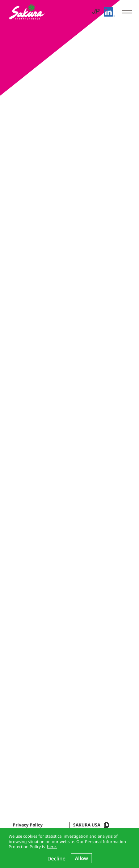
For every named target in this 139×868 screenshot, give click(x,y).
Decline (56, 858)
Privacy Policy (28, 825)
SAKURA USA (91, 825)
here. (52, 847)
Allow (81, 858)
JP (95, 12)
